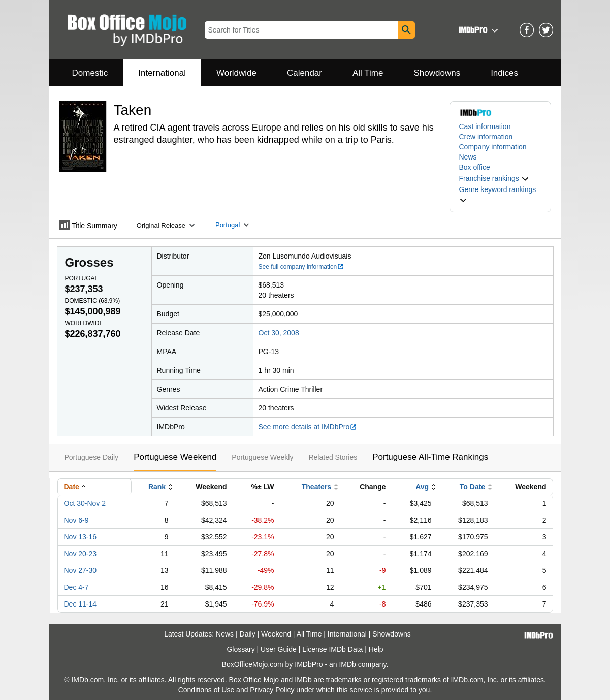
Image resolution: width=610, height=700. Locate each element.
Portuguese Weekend (175, 457)
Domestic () (93, 301)
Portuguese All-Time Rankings (430, 457)
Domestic (90, 73)
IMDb (347, 664)
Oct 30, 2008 (279, 333)
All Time (368, 73)
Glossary (240, 649)
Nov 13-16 (81, 537)
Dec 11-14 (81, 604)
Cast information (485, 126)
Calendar (304, 73)
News (468, 157)
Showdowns (437, 73)
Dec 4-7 (76, 587)
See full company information (302, 267)
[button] (477, 30)
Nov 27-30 (81, 570)
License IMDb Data (332, 649)
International (162, 73)
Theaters (316, 487)
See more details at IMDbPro (308, 427)
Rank (157, 487)
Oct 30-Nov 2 (85, 503)
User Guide (279, 649)
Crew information (486, 137)
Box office (475, 167)
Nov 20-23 (81, 554)
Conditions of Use (206, 690)
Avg (422, 487)
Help (376, 649)
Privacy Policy (272, 690)
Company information (493, 147)
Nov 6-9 (76, 520)
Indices (504, 73)
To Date (472, 487)
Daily (248, 634)
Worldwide (236, 73)
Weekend (276, 634)
